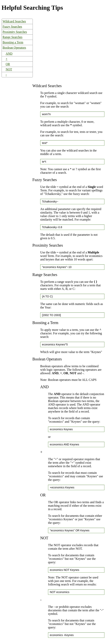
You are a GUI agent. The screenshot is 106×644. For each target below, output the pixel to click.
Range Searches (12, 37)
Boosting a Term (13, 42)
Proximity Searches (15, 32)
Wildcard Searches (14, 21)
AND (9, 54)
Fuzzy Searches (12, 27)
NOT (9, 69)
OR (8, 64)
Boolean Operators (14, 48)
